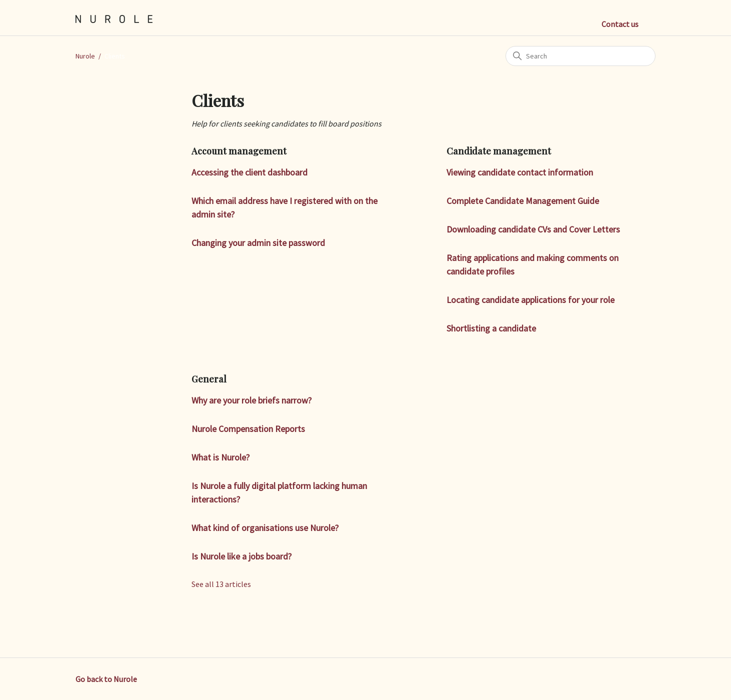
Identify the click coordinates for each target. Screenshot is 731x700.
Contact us (620, 24)
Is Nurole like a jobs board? (241, 556)
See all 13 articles (221, 584)
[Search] (580, 56)
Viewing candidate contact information (520, 172)
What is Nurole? (220, 457)
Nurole (85, 56)
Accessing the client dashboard (249, 172)
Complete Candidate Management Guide (523, 201)
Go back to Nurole (106, 679)
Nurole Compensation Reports (248, 429)
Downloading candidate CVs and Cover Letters (533, 229)
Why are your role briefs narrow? (251, 400)
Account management (239, 151)
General (209, 379)
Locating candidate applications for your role (530, 300)
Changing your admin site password (258, 243)
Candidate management (499, 151)
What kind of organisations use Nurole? (265, 528)
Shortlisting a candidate (491, 328)
